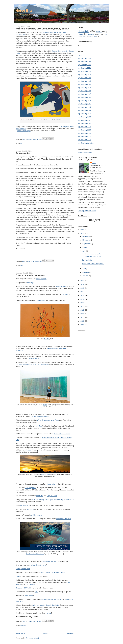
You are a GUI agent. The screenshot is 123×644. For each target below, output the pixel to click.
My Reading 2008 (84, 133)
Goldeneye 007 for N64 (24, 588)
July (84, 251)
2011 (83, 314)
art (21, 143)
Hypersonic (24, 505)
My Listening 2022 (85, 58)
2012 (83, 310)
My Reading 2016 (84, 97)
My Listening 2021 (85, 65)
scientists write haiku (38, 565)
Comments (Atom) (32, 638)
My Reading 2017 (84, 91)
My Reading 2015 (84, 104)
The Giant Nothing (50, 561)
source (45, 405)
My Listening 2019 (85, 81)
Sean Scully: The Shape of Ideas (53, 572)
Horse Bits (24, 10)
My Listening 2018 (85, 88)
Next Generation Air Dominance (35, 554)
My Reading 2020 (84, 71)
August (85, 247)
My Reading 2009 (84, 127)
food (90, 36)
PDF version (30, 584)
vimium (65, 294)
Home (45, 633)
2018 (83, 288)
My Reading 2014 (84, 110)
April (84, 269)
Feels (18, 576)
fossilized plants (33, 358)
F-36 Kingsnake (31, 488)
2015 (83, 299)
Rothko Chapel (61, 286)
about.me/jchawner (85, 152)
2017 (83, 292)
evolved (48, 613)
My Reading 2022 (84, 61)
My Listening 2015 (85, 107)
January (86, 276)
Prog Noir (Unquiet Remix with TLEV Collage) (32, 364)
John (94, 163)
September (87, 244)
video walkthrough (24, 131)
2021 (83, 233)
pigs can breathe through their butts (46, 605)
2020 (83, 281)
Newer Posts (20, 633)
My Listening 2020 (85, 75)
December (86, 236)
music (81, 34)
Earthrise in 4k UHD (63, 519)
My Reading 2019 (84, 78)
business (91, 34)
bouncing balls (41, 279)
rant (22, 265)
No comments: (38, 139)
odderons (28, 450)
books (99, 32)
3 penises (30, 509)
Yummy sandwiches (23, 569)
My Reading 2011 (84, 123)
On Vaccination (23, 153)
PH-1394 (47, 339)
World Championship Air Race (48, 420)
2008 (83, 325)
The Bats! (40, 496)
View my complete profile (87, 211)
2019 (83, 284)
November (86, 240)
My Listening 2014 (85, 114)
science (84, 36)
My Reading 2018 (84, 84)
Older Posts (70, 633)
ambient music (36, 515)
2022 (83, 230)
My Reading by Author (86, 143)
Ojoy (36, 592)
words (95, 36)
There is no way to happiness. (30, 275)
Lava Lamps (28, 595)
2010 (83, 317)
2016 (83, 295)
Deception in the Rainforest (51, 599)
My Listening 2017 (85, 94)
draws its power (46, 475)
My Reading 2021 (84, 68)
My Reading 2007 (84, 136)
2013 (83, 306)
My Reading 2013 (84, 117)
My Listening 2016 (85, 101)
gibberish (23, 626)
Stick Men (38, 426)
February (86, 272)
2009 (83, 321)
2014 (83, 303)
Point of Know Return (62, 434)
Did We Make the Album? (40, 416)
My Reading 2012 (84, 120)
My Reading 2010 (84, 130)
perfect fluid (41, 300)
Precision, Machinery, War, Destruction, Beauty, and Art (42, 29)
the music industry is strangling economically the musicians (52, 500)
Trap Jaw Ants (52, 496)
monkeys (31, 283)
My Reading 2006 (84, 140)
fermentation (52, 484)
